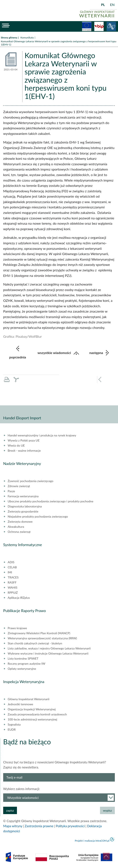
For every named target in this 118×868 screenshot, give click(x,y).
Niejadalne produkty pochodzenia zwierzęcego (38, 517)
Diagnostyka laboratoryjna (25, 506)
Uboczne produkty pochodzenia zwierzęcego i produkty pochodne (50, 501)
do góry (106, 856)
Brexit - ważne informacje (24, 451)
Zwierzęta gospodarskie (23, 511)
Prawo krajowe (17, 628)
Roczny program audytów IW (26, 664)
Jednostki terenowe (20, 704)
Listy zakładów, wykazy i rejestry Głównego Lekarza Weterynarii (49, 648)
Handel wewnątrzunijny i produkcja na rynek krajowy (42, 435)
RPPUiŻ (13, 593)
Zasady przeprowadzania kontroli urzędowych (37, 714)
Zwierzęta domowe (20, 522)
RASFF (12, 582)
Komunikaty (27, 38)
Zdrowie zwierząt (19, 486)
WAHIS (12, 588)
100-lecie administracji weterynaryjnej (32, 719)
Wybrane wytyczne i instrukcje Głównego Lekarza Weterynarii (48, 653)
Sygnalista (14, 724)
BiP (99, 26)
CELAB (12, 567)
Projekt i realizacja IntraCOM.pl (92, 841)
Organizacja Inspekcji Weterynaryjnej (32, 709)
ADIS (11, 562)
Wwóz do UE (16, 446)
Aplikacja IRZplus (19, 598)
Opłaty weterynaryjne (22, 669)
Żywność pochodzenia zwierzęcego (30, 481)
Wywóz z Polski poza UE (24, 440)
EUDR (12, 730)
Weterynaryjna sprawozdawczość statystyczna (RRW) (42, 638)
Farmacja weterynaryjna (23, 496)
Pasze (11, 491)
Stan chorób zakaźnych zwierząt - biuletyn (35, 643)
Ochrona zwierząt (19, 532)
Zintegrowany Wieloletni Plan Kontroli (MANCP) (39, 633)
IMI (10, 572)
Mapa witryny (13, 826)
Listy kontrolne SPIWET (23, 659)
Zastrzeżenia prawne (39, 826)
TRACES (13, 577)
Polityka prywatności (70, 826)
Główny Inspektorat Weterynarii (28, 699)
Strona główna (9, 38)
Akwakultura (16, 527)
